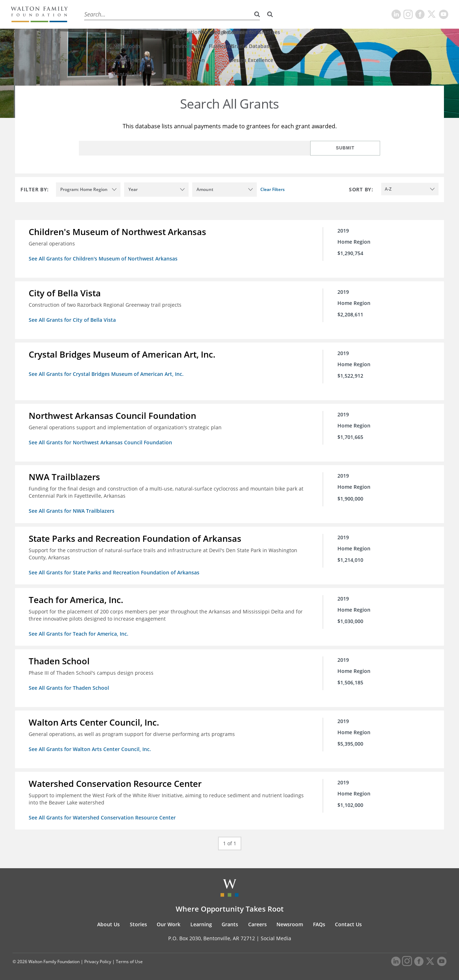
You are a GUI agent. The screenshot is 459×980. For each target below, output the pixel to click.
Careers (247, 14)
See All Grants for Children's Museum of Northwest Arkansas (104, 259)
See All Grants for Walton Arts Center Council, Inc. (91, 746)
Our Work (156, 14)
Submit (357, 148)
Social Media (276, 934)
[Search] (270, 14)
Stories (124, 14)
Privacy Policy (98, 957)
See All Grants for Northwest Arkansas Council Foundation (101, 441)
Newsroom (290, 920)
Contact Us (348, 920)
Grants (219, 14)
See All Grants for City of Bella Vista (73, 319)
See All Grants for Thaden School (70, 685)
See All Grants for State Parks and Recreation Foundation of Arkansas (115, 570)
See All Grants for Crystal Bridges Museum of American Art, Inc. (107, 373)
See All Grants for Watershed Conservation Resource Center (103, 814)
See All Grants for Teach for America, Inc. (79, 631)
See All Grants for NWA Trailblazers (72, 509)
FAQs (319, 920)
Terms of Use (129, 957)
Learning (189, 14)
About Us (94, 14)
